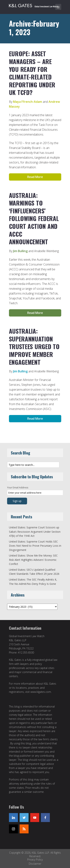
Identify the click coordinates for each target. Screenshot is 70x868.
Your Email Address (18, 488)
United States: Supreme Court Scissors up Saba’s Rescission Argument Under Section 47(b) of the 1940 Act (35, 532)
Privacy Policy (35, 860)
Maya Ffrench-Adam (28, 102)
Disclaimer (35, 864)
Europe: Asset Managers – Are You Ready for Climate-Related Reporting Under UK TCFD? (32, 73)
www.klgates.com (41, 692)
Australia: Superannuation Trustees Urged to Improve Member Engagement (34, 346)
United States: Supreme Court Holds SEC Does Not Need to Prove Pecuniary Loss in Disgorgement (35, 546)
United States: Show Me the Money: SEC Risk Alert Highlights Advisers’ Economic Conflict (33, 560)
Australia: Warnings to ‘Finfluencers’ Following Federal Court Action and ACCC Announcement (34, 218)
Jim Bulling (20, 251)
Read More (35, 177)
